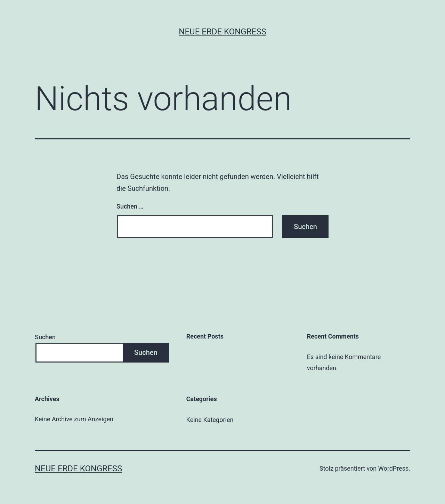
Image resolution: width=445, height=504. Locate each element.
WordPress (393, 468)
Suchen (45, 337)
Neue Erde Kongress (222, 32)
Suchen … (130, 206)
